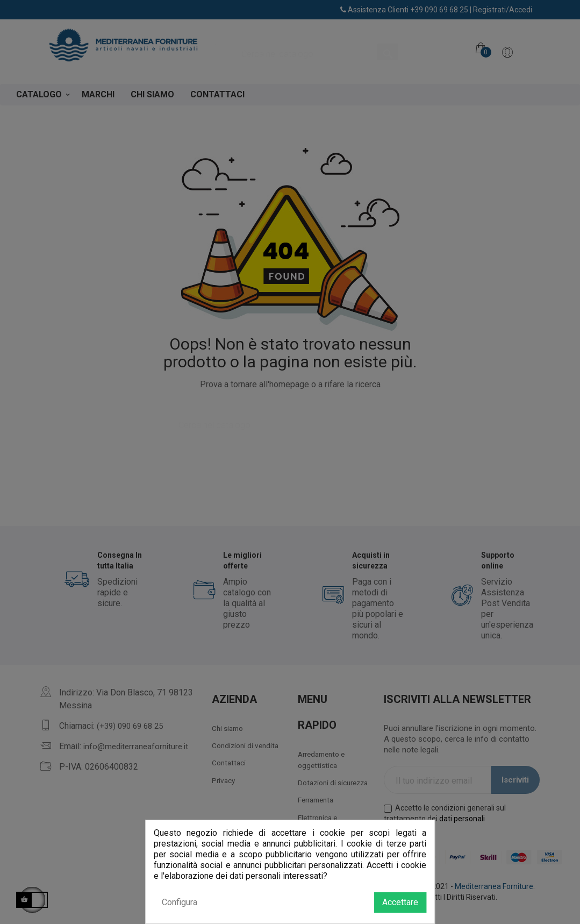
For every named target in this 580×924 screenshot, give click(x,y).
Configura (180, 902)
